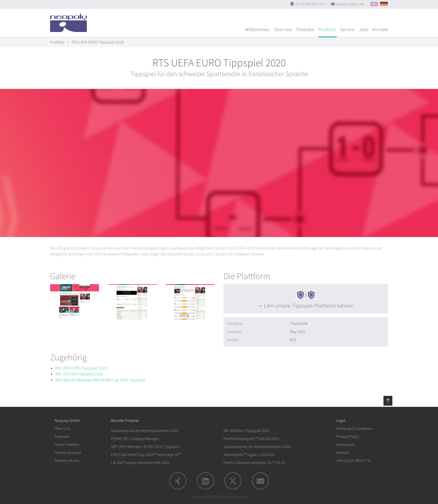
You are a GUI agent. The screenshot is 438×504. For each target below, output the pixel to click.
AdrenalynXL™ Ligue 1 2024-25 (249, 455)
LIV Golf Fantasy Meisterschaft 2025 (140, 463)
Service (347, 30)
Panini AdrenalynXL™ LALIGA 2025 (251, 439)
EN (374, 4)
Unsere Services (68, 453)
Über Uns (283, 30)
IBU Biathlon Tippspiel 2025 (247, 431)
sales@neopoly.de (350, 4)
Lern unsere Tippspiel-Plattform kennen (309, 306)
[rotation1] (75, 302)
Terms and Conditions (354, 429)
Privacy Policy (347, 437)
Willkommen (257, 30)
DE (384, 4)
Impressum (345, 445)
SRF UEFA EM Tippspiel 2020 (79, 374)
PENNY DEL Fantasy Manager (135, 439)
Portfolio (327, 30)
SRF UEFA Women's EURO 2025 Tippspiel (145, 447)
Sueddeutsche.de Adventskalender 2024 (257, 447)
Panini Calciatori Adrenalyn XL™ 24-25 (254, 463)
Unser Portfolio (67, 445)
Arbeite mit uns (67, 461)
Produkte (305, 30)
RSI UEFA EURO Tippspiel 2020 (81, 368)
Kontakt (380, 30)
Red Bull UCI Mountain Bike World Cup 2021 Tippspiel (100, 380)
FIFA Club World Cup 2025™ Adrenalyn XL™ (146, 455)
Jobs (363, 30)
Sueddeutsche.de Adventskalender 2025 (145, 431)
